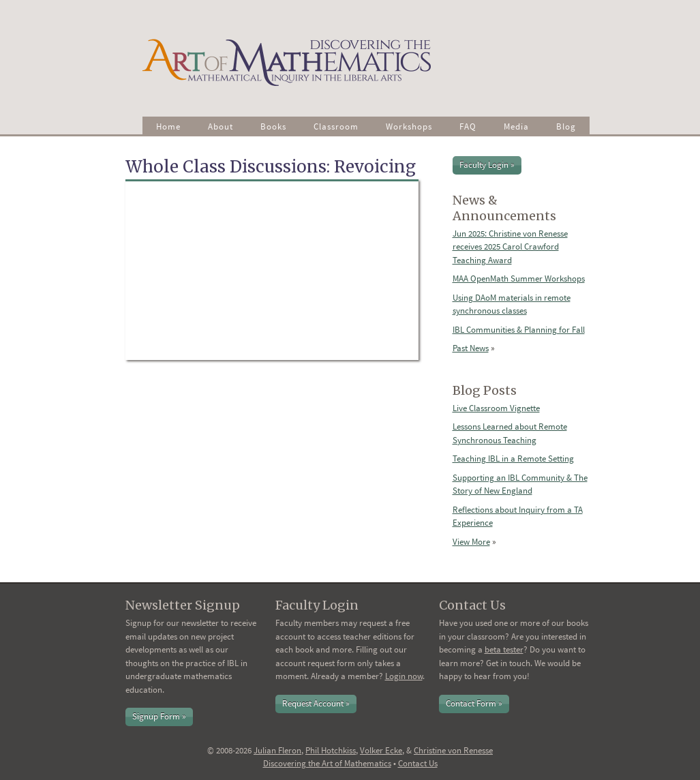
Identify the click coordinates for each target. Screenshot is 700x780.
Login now (404, 676)
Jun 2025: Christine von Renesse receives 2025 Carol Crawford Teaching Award (510, 247)
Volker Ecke (381, 750)
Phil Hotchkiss (331, 750)
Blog (566, 126)
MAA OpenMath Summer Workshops (519, 279)
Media (516, 126)
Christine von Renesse (453, 750)
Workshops (409, 126)
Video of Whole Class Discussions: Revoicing (272, 271)
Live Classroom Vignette (496, 408)
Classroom (336, 126)
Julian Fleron (277, 750)
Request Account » (316, 703)
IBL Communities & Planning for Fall (519, 330)
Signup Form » (159, 716)
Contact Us (418, 763)
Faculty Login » (487, 165)
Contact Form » (474, 703)
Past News (471, 348)
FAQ (468, 126)
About (220, 126)
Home (168, 126)
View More (471, 542)
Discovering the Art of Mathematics (327, 763)
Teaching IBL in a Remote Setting (513, 459)
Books (273, 126)
